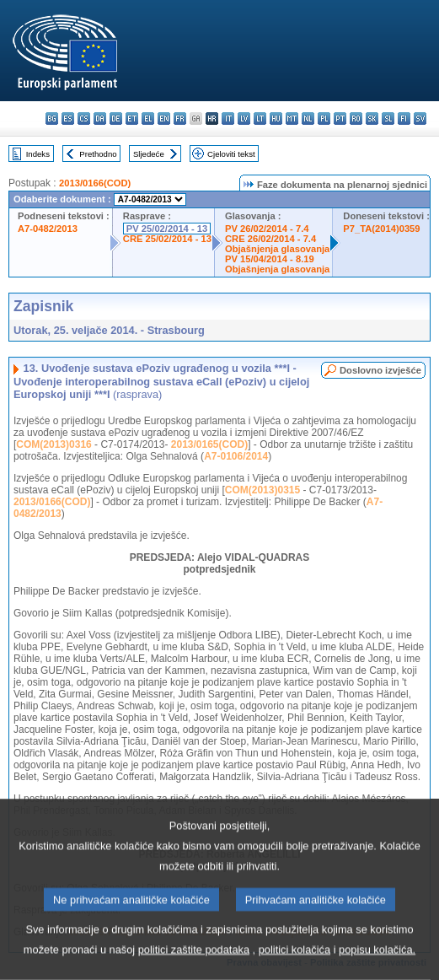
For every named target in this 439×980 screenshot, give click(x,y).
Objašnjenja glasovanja (277, 249)
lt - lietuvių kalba (260, 118)
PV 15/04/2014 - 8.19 (270, 259)
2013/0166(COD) (95, 183)
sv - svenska (420, 118)
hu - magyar (276, 118)
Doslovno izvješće (380, 370)
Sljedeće (149, 154)
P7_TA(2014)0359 (381, 229)
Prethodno (98, 154)
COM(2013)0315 (262, 490)
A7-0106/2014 (236, 456)
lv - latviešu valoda (244, 118)
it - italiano (228, 118)
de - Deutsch (116, 118)
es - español (68, 118)
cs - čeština (84, 118)
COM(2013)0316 (54, 444)
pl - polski (324, 118)
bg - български (52, 118)
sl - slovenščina (388, 118)
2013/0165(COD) (209, 444)
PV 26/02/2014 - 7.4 (267, 229)
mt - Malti (292, 118)
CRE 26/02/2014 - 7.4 (270, 239)
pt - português (340, 118)
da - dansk (100, 118)
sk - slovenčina (372, 118)
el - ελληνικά (148, 118)
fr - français (180, 118)
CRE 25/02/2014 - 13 (167, 239)
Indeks (38, 154)
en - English (164, 118)
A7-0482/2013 (48, 229)
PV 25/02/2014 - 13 (167, 229)
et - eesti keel (132, 118)
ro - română (356, 118)
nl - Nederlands (308, 118)
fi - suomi (404, 118)
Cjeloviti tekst (231, 154)
